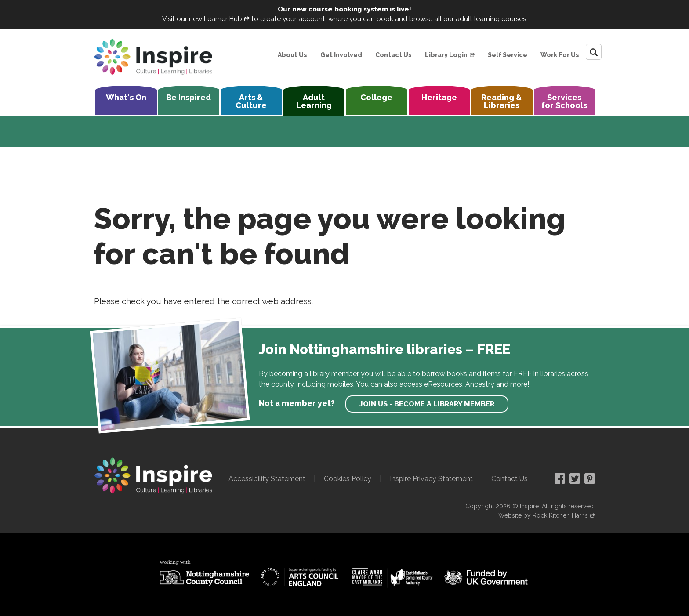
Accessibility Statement (267, 479)
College (376, 97)
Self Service (508, 55)
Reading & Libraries (502, 101)
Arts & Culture (251, 101)
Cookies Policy (348, 479)
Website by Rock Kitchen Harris (543, 515)
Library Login (446, 55)
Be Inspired (189, 97)
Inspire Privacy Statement (431, 479)
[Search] (594, 52)
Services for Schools (564, 101)
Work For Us (560, 55)
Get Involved (341, 55)
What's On (126, 97)
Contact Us (393, 55)
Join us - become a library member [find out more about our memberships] (427, 404)
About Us (292, 55)
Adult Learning (314, 101)
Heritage (439, 97)
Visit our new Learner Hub (202, 19)
